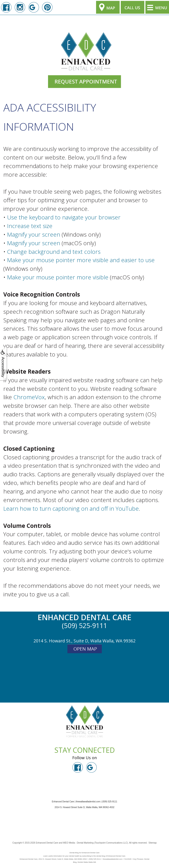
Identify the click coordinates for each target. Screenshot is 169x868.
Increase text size (30, 226)
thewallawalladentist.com (88, 802)
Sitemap (153, 843)
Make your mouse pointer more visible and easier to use (81, 260)
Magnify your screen (34, 234)
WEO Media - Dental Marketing (78, 843)
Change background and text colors (54, 252)
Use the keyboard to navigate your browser (64, 217)
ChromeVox (29, 397)
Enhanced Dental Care (47, 843)
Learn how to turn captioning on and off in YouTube (71, 508)
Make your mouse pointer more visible (58, 277)
